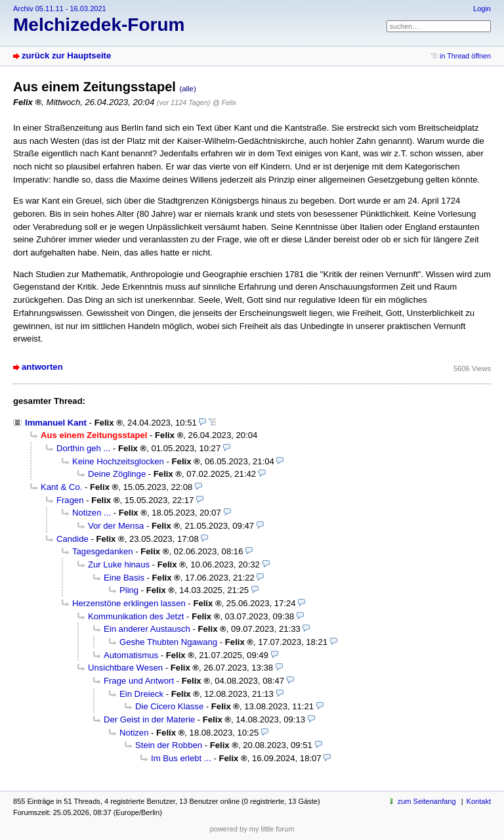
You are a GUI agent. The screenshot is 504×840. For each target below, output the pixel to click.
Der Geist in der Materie (149, 719)
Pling (129, 590)
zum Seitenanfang (427, 801)
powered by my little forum (252, 829)
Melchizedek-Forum (99, 25)
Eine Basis (124, 578)
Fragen (70, 500)
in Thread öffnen (465, 56)
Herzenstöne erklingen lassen (129, 603)
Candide (73, 539)
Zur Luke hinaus (119, 564)
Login (482, 9)
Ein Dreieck (141, 694)
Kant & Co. (61, 487)
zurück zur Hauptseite (66, 55)
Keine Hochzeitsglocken (118, 461)
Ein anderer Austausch (147, 629)
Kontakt (479, 801)
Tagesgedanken (103, 551)
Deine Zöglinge (117, 474)
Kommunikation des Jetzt (136, 616)
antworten (42, 367)
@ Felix (224, 102)
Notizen (134, 733)
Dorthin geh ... (83, 448)
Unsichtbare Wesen (125, 668)
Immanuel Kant (56, 423)
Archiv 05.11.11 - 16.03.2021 (60, 9)
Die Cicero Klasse (169, 706)
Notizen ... (92, 513)
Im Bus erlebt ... (181, 758)
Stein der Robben (169, 745)
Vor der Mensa (116, 526)
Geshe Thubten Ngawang (168, 642)
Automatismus (131, 655)
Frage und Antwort (139, 681)
